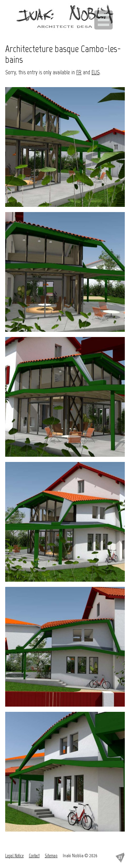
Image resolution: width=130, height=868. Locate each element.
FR (79, 72)
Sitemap (51, 856)
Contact (34, 856)
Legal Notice (14, 856)
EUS (96, 72)
